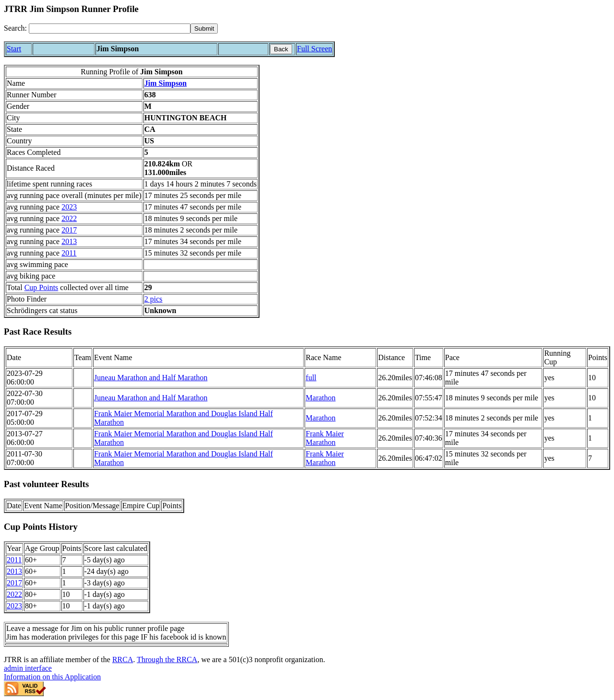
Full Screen (314, 49)
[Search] (110, 29)
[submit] (204, 29)
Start (14, 49)
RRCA (123, 659)
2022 (69, 218)
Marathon (320, 398)
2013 (69, 241)
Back (281, 49)
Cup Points (41, 287)
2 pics (153, 299)
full (311, 378)
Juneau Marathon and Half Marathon (151, 378)
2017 (69, 230)
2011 (69, 253)
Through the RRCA (167, 659)
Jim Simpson (165, 83)
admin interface (28, 668)
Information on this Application (52, 677)
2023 (69, 207)
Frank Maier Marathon (325, 438)
